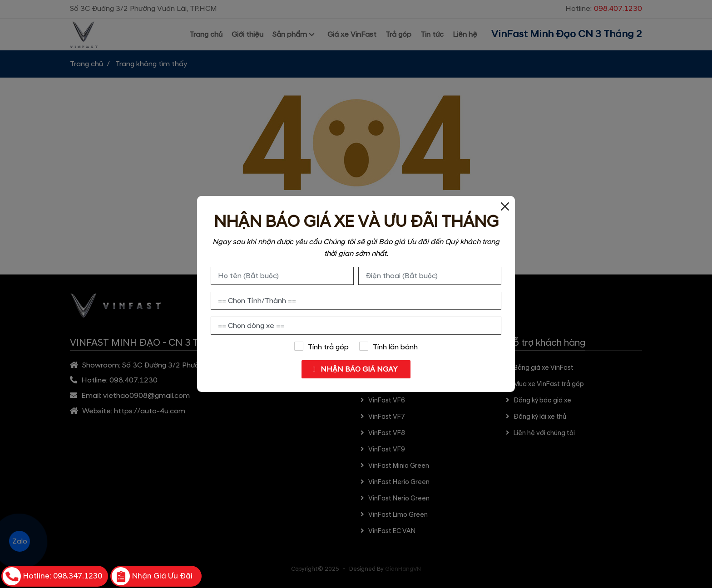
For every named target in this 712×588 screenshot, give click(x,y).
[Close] (505, 206)
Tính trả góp (321, 347)
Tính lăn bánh (389, 347)
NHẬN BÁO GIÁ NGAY (354, 369)
